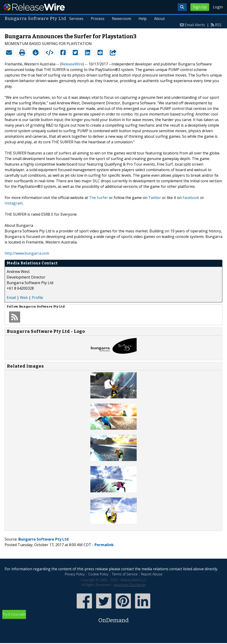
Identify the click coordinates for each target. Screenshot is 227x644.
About (159, 19)
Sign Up (200, 7)
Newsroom (121, 19)
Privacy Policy (75, 574)
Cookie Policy (98, 574)
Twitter (155, 198)
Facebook (191, 198)
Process (98, 19)
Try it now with (113, 618)
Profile (37, 298)
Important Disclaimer (130, 585)
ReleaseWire (34, 7)
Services (77, 19)
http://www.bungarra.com (27, 253)
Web (24, 298)
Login (218, 7)
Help (143, 19)
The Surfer (98, 198)
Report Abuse (152, 574)
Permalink (104, 545)
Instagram (14, 203)
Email (11, 298)
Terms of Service (125, 574)
